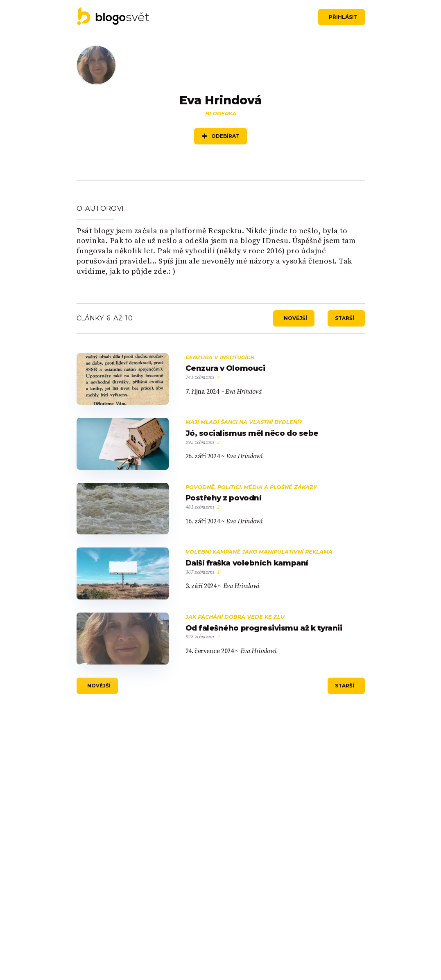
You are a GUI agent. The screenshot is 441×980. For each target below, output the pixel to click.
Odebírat (225, 136)
